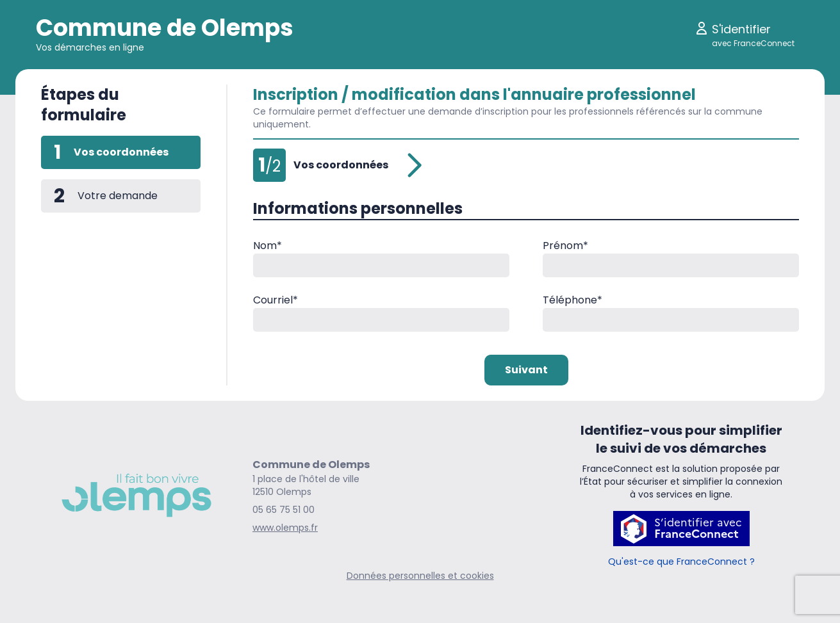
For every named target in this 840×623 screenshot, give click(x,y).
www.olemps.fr (285, 528)
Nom (268, 246)
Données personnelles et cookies (420, 576)
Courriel (276, 300)
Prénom (565, 246)
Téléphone (572, 300)
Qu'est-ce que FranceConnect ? (681, 562)
